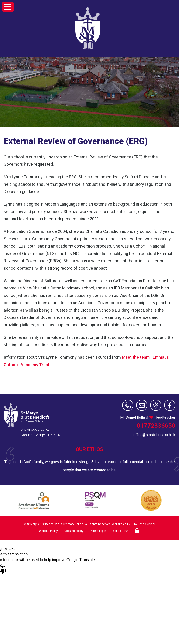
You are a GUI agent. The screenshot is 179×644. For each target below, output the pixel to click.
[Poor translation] (3, 568)
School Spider (146, 524)
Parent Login (98, 531)
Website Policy (48, 531)
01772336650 (156, 426)
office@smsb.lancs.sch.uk (154, 435)
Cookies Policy (74, 531)
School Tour (120, 531)
